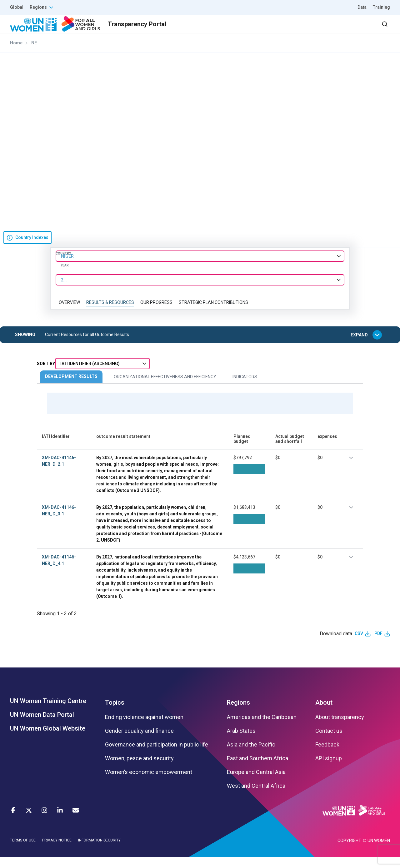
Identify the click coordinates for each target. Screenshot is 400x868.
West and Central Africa (256, 797)
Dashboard (354, 30)
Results (232, 30)
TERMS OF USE (23, 851)
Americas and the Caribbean (262, 728)
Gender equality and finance (139, 742)
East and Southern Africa (257, 769)
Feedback (327, 756)
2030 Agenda (306, 30)
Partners (265, 30)
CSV (359, 645)
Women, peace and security (139, 769)
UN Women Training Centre (48, 712)
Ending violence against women (144, 728)
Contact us (329, 742)
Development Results (71, 388)
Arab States (241, 742)
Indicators (245, 388)
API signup (329, 769)
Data (362, 7)
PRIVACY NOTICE (57, 851)
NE (34, 54)
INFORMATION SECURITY (99, 851)
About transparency (340, 728)
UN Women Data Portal (42, 726)
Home (16, 54)
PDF (378, 645)
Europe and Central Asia (256, 783)
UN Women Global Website (48, 739)
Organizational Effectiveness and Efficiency (165, 388)
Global (17, 7)
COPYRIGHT (349, 852)
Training (381, 7)
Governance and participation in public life (157, 756)
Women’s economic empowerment (149, 783)
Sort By (46, 375)
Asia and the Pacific (251, 756)
